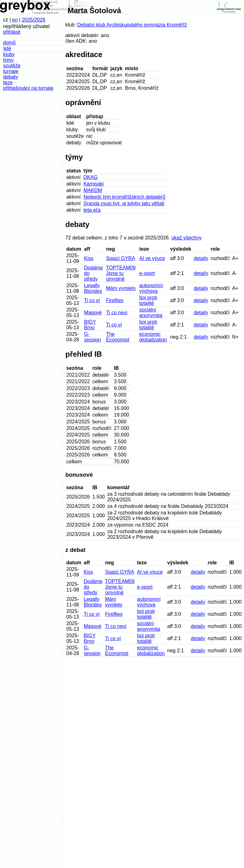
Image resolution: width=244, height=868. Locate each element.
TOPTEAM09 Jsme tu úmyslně (121, 273)
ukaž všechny (187, 238)
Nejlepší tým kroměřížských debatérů (124, 197)
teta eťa (92, 210)
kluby (9, 54)
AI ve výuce (152, 258)
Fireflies (115, 300)
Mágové (93, 313)
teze (8, 82)
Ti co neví (117, 313)
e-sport (147, 273)
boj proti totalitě (148, 300)
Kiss (89, 258)
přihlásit (12, 32)
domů (9, 43)
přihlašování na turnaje (28, 88)
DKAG (90, 177)
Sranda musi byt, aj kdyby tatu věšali (124, 203)
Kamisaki (94, 184)
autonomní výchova (151, 288)
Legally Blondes (93, 288)
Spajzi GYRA (121, 258)
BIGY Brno (90, 325)
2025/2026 (34, 20)
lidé (7, 48)
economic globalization (153, 337)
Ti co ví (92, 300)
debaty (11, 77)
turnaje (11, 71)
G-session (92, 337)
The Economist (118, 337)
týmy (8, 60)
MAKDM (93, 190)
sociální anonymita (151, 313)
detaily (201, 258)
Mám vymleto (121, 288)
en (15, 20)
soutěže (12, 66)
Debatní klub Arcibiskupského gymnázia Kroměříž (132, 25)
